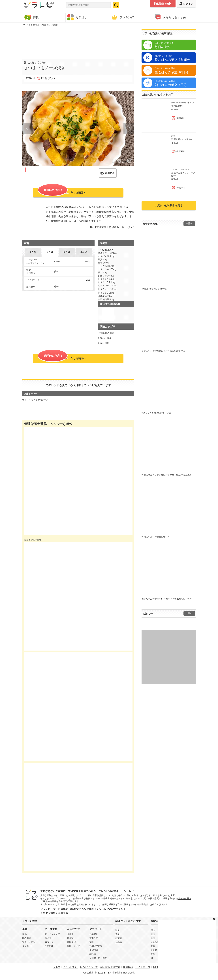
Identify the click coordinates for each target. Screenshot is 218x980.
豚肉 (153, 934)
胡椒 (29, 270)
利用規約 (128, 967)
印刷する (110, 173)
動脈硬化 (71, 942)
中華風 (119, 938)
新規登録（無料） (164, 4)
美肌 (102, 333)
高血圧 (70, 934)
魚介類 (154, 950)
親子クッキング (52, 934)
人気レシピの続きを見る (169, 205)
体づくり (49, 942)
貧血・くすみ (29, 942)
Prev (28, 128)
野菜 (109, 338)
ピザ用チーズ (33, 280)
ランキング (122, 17)
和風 (117, 930)
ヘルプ (56, 967)
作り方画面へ (62, 192)
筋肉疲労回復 (96, 946)
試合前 (93, 954)
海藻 (153, 954)
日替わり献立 (185, 898)
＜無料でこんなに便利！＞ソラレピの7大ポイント (97, 909)
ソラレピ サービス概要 (54, 909)
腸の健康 (110, 333)
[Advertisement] (78, 42)
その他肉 (155, 942)
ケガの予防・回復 (98, 958)
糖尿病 (70, 938)
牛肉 (153, 938)
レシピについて (89, 967)
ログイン (186, 4)
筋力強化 (94, 934)
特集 (31, 17)
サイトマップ (143, 967)
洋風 (107, 343)
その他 (119, 942)
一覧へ (189, 224)
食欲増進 (94, 950)
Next (129, 128)
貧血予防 (94, 938)
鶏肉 (153, 930)
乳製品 (101, 338)
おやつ (48, 938)
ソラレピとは (70, 967)
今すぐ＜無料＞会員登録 (54, 913)
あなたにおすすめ (170, 17)
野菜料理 (49, 946)
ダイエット (28, 946)
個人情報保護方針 (110, 967)
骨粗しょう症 (74, 946)
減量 (92, 942)
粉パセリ (31, 287)
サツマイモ (32, 260)
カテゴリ (77, 17)
